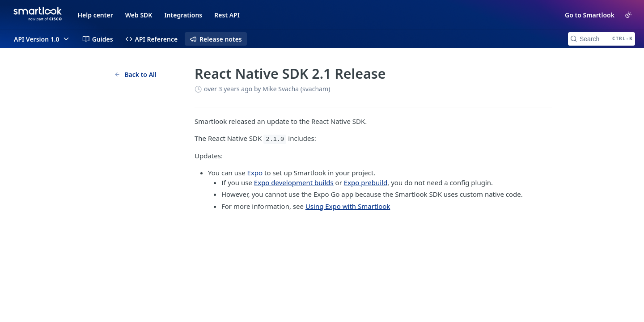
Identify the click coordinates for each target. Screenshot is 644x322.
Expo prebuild (366, 182)
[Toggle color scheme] (628, 15)
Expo (255, 173)
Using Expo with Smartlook (348, 206)
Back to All (135, 74)
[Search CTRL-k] (602, 39)
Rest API (227, 15)
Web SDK (139, 15)
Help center (95, 15)
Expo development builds (294, 182)
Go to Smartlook (590, 15)
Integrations (183, 15)
